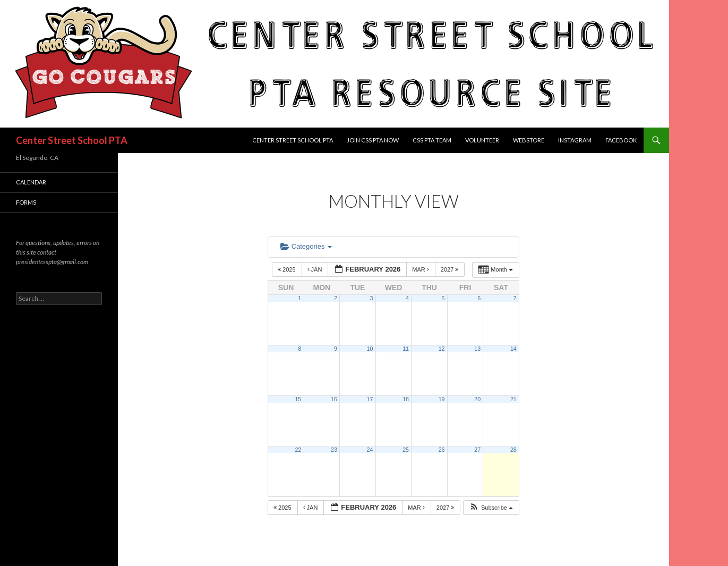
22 (298, 450)
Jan (316, 269)
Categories (306, 246)
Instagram (575, 140)
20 (477, 399)
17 (370, 399)
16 (334, 399)
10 (370, 349)
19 (442, 399)
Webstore (529, 140)
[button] (491, 508)
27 (477, 450)
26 (442, 450)
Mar (421, 269)
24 (370, 450)
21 (513, 399)
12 (442, 349)
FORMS (26, 202)
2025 (288, 269)
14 (513, 349)
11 (406, 349)
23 (334, 450)
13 (477, 349)
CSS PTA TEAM (432, 140)
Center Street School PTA (72, 140)
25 (406, 450)
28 (513, 450)
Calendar (31, 182)
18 (406, 399)
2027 (451, 269)
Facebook (621, 140)
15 (298, 399)
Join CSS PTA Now (373, 140)
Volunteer (482, 140)
